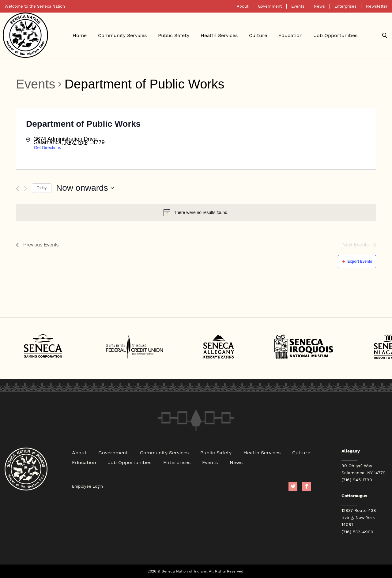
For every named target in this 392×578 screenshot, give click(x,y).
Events (298, 6)
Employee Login (87, 486)
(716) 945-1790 (357, 480)
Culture (258, 35)
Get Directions (48, 148)
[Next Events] (26, 189)
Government (270, 6)
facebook (306, 486)
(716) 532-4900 (357, 532)
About (243, 6)
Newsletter (377, 6)
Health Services (219, 35)
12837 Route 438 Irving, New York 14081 (359, 517)
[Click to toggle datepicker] (85, 188)
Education (290, 35)
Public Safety (174, 35)
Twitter (293, 486)
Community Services (122, 35)
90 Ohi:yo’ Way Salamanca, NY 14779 (364, 469)
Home (80, 35)
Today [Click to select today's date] (42, 188)
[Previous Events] (18, 189)
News (319, 6)
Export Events (357, 261)
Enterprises (345, 6)
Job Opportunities (336, 35)
